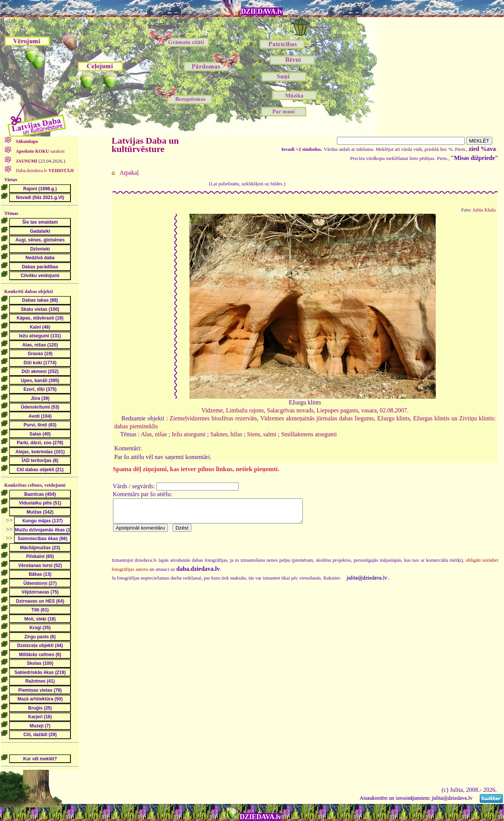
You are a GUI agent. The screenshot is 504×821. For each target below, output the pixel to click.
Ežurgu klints (393, 418)
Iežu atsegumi (189, 434)
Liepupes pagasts (337, 410)
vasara (369, 410)
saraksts (40, 151)
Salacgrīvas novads (290, 410)
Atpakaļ (129, 173)
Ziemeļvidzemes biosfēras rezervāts (214, 418)
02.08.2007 (393, 410)
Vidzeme (212, 410)
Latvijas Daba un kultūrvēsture (145, 145)
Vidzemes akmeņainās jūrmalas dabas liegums (317, 418)
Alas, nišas (154, 434)
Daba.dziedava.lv (44, 171)
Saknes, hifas (226, 434)
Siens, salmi (262, 434)
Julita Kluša (484, 210)
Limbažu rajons (245, 410)
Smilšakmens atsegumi (309, 434)
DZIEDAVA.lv (262, 11)
